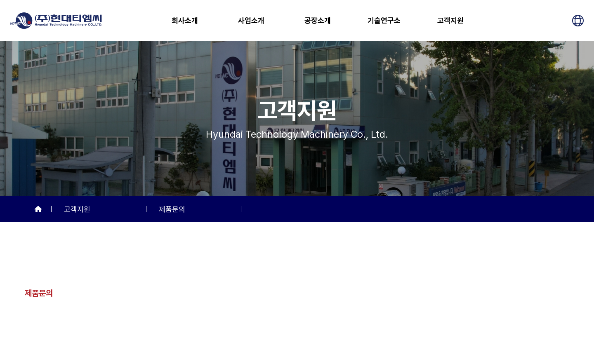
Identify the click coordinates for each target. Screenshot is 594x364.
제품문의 (172, 209)
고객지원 (450, 20)
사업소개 (251, 20)
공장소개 (318, 20)
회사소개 (185, 20)
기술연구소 (384, 20)
